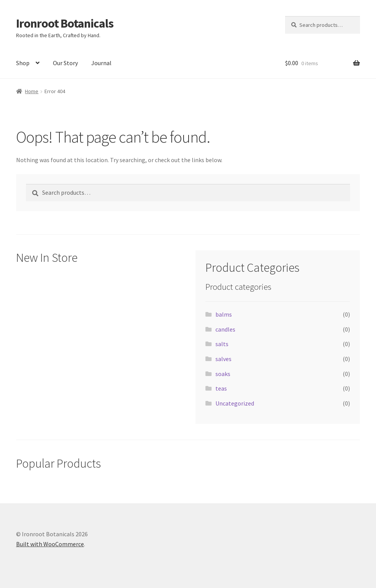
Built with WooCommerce (50, 544)
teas (221, 388)
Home (32, 91)
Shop (23, 63)
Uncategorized (235, 403)
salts (222, 344)
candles (225, 329)
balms (224, 314)
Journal (101, 63)
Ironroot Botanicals (65, 23)
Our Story (65, 63)
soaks (223, 374)
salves (223, 359)
